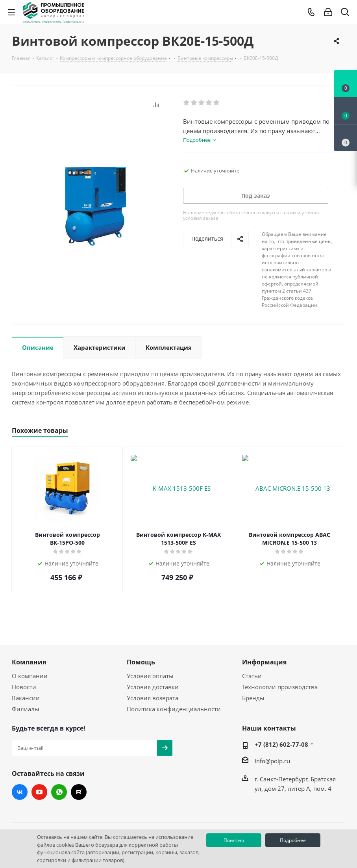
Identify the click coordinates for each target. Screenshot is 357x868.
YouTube (39, 792)
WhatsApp (59, 792)
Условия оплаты (150, 676)
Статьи (252, 676)
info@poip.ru (272, 761)
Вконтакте (20, 792)
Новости (24, 687)
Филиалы (26, 709)
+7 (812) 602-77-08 (281, 744)
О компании (30, 676)
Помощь (141, 662)
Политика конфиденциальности (174, 709)
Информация (264, 662)
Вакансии (26, 698)
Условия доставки (153, 687)
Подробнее (293, 840)
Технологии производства (280, 687)
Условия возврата (153, 698)
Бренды (253, 698)
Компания (29, 662)
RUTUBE (79, 792)
